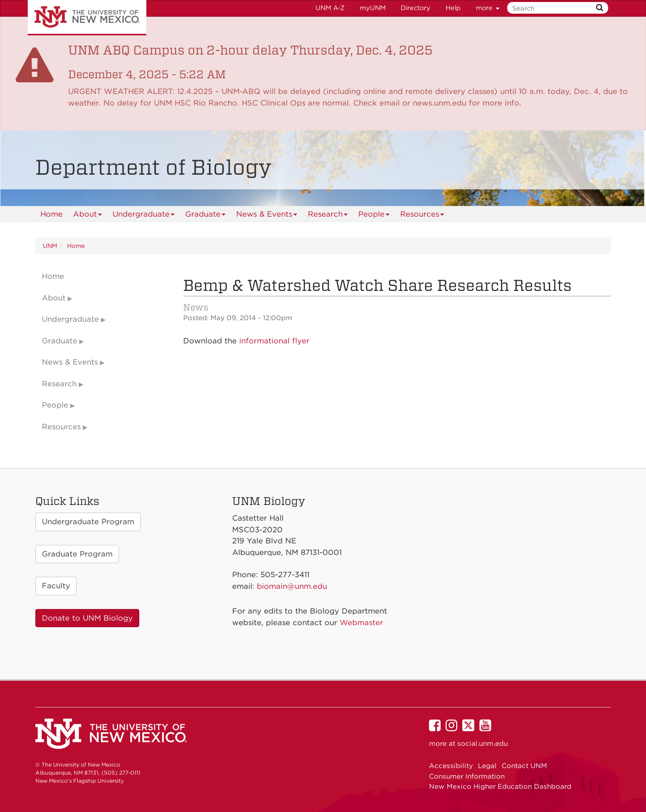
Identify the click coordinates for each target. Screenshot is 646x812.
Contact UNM (524, 766)
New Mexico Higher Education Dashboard (500, 786)
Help (453, 8)
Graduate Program (77, 554)
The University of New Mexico (87, 18)
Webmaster (361, 623)
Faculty (56, 586)
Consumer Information (467, 776)
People (374, 216)
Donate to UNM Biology (87, 618)
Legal (487, 766)
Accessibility (451, 766)
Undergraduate (144, 216)
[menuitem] (51, 214)
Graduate (206, 216)
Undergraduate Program (88, 522)
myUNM (373, 8)
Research (328, 216)
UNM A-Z (330, 8)
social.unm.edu (482, 743)
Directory (416, 8)
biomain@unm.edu (292, 586)
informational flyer (274, 341)
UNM (50, 246)
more (488, 8)
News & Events (267, 216)
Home (51, 214)
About (88, 216)
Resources (422, 216)
